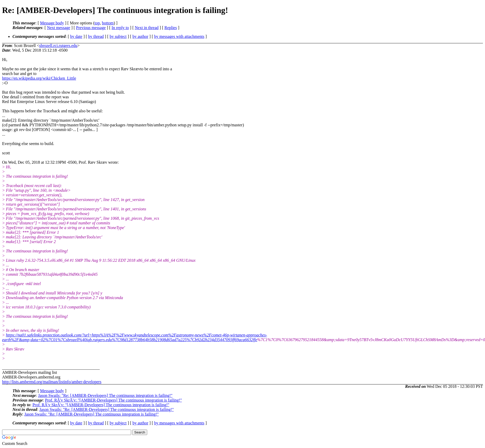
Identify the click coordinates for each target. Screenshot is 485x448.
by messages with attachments (179, 36)
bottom (108, 23)
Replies (171, 28)
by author (140, 36)
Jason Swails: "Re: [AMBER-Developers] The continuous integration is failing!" (105, 395)
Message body (52, 23)
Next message (59, 28)
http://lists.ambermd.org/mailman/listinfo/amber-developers (52, 382)
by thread (96, 36)
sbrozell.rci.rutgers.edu (58, 46)
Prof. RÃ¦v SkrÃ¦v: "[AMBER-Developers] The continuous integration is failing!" (113, 400)
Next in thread (147, 28)
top (97, 23)
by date (76, 36)
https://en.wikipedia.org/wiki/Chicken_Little (39, 78)
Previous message (91, 28)
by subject (118, 36)
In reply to (120, 28)
